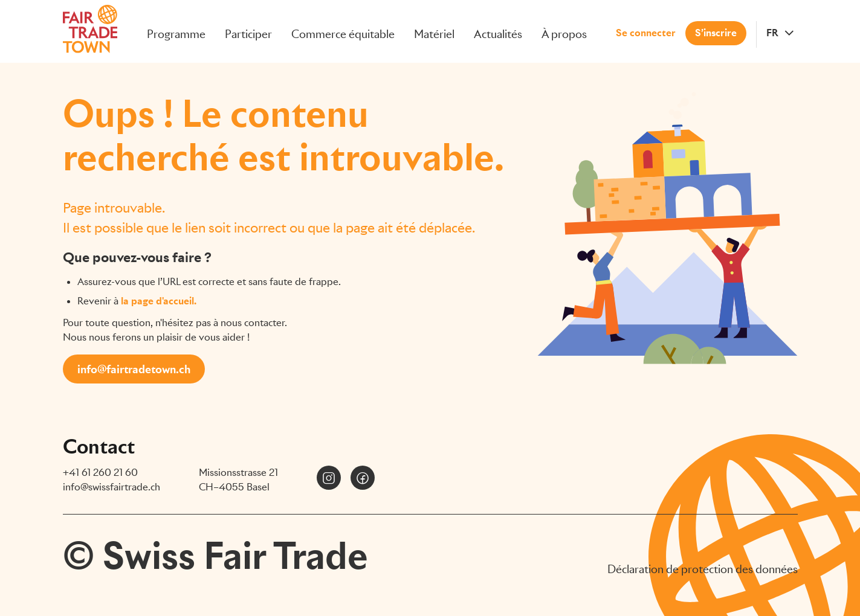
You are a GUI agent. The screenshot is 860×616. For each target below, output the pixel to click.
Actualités (498, 31)
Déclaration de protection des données (703, 569)
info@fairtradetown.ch (134, 369)
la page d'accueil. (159, 301)
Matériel (434, 31)
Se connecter (646, 30)
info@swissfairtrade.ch (112, 487)
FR (772, 30)
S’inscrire (716, 30)
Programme (176, 31)
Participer (248, 31)
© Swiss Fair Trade (215, 556)
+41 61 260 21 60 (100, 473)
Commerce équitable (343, 31)
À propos (564, 31)
